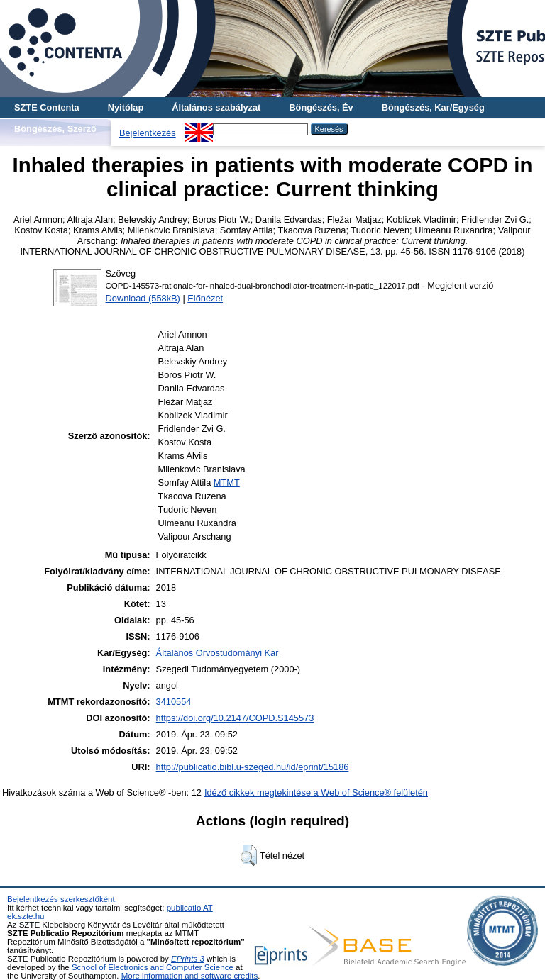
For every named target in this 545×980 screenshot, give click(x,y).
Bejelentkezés (148, 133)
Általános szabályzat (216, 107)
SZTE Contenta (47, 107)
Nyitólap (126, 107)
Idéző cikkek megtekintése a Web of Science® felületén (316, 792)
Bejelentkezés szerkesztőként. (62, 899)
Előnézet (205, 298)
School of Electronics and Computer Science (153, 967)
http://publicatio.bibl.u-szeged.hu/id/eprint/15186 (253, 767)
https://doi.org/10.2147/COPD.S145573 (235, 718)
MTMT (227, 483)
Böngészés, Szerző (55, 129)
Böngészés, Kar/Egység (433, 107)
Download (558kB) (143, 298)
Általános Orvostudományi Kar (218, 653)
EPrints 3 (188, 959)
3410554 (174, 702)
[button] (249, 855)
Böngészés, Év (321, 107)
